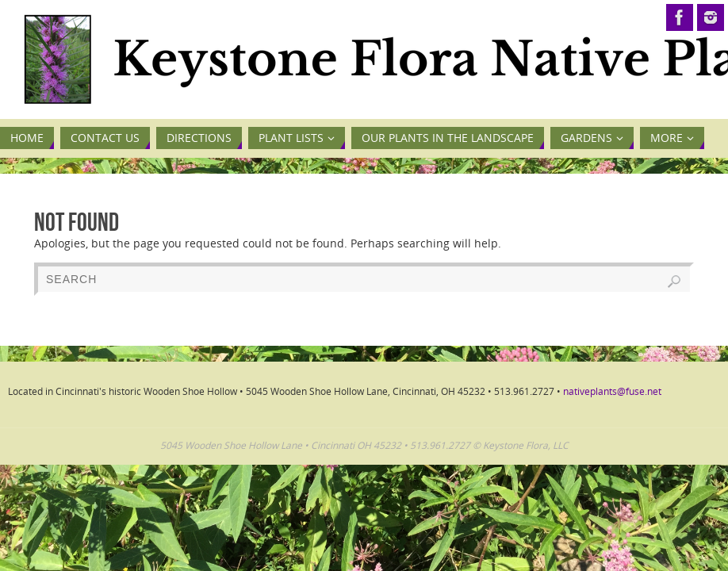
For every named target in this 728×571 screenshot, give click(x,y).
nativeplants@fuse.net (612, 391)
